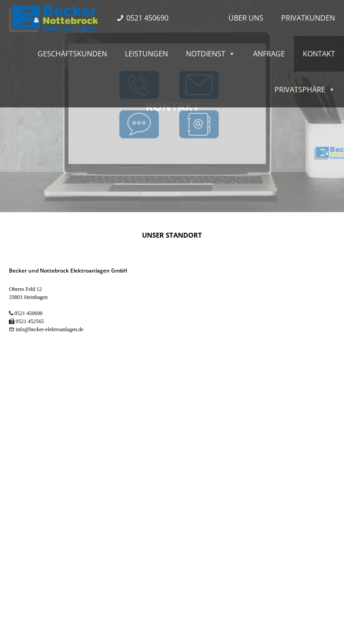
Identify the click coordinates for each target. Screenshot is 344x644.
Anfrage (269, 54)
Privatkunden (308, 18)
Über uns (246, 18)
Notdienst (211, 54)
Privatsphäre (305, 90)
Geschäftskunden (72, 54)
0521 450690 (147, 18)
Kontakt (319, 54)
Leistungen (146, 54)
